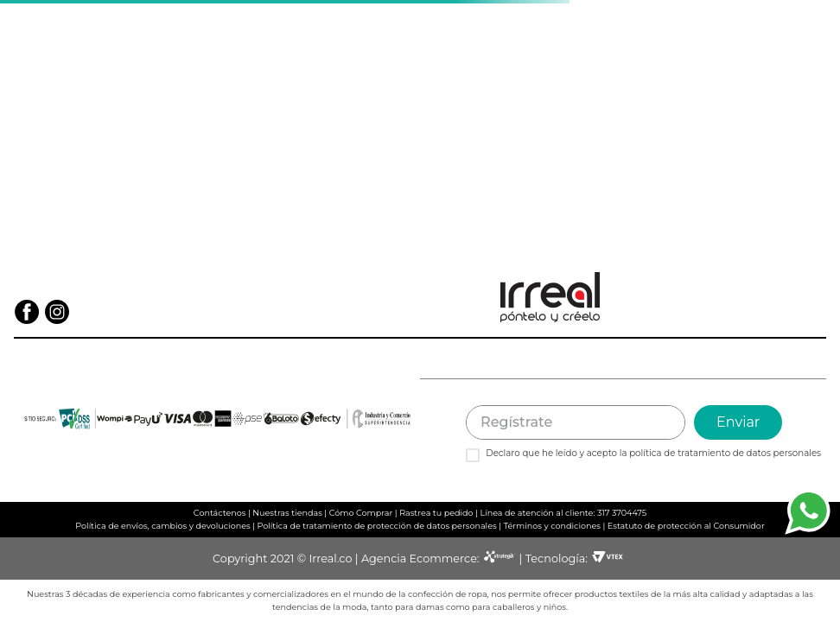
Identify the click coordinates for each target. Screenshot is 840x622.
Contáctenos (220, 513)
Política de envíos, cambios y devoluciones (162, 526)
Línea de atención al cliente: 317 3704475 (563, 513)
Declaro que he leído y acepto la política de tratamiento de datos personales (653, 454)
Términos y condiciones (552, 526)
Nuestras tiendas (287, 513)
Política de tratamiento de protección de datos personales (377, 526)
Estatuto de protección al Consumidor (686, 526)
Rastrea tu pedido (436, 513)
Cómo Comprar (361, 513)
